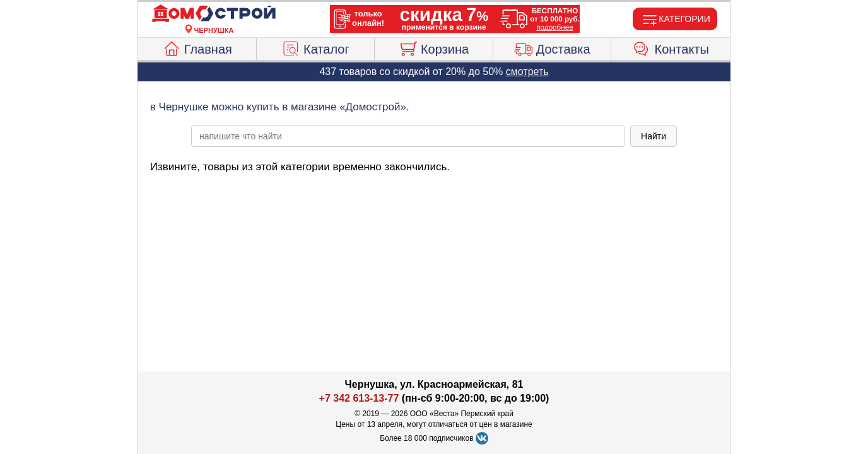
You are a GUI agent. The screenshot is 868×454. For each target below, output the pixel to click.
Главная (197, 47)
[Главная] (214, 14)
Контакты (671, 47)
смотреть (527, 72)
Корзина (434, 47)
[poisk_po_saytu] (408, 136)
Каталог (315, 47)
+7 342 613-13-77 (359, 398)
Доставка (552, 47)
